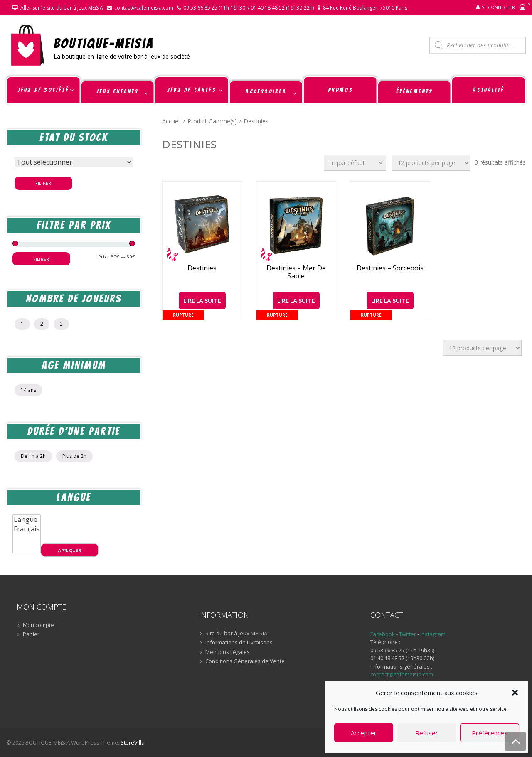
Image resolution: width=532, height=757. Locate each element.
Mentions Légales (228, 652)
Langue (27, 520)
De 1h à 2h (33, 456)
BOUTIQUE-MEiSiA (104, 43)
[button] (515, 693)
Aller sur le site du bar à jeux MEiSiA (62, 8)
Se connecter (498, 7)
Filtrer (43, 183)
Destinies (202, 268)
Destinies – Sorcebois (390, 268)
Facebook (383, 634)
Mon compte (38, 625)
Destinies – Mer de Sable (296, 272)
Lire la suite (202, 301)
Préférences (490, 733)
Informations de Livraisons (239, 643)
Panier (31, 634)
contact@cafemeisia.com (144, 8)
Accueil (171, 121)
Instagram (433, 634)
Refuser (427, 733)
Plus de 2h (74, 456)
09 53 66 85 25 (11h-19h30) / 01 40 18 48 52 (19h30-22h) (249, 8)
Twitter (408, 634)
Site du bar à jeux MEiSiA (236, 634)
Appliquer (70, 550)
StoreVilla (133, 742)
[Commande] (355, 163)
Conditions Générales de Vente (245, 661)
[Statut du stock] (74, 162)
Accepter (364, 733)
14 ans (28, 390)
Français (27, 529)
